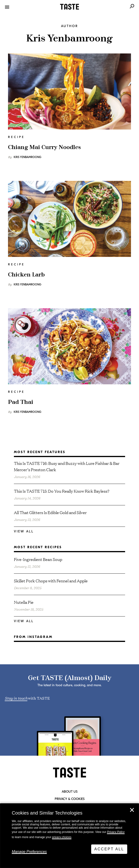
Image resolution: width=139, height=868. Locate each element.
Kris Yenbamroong (27, 157)
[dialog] (69, 836)
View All (24, 531)
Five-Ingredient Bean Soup (38, 559)
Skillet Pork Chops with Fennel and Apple (51, 581)
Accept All (109, 849)
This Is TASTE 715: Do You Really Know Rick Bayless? (62, 491)
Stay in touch (16, 698)
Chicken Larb (26, 275)
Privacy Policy (116, 832)
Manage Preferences (29, 852)
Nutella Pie (24, 602)
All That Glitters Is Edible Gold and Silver (50, 512)
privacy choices (62, 837)
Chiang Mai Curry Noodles (44, 147)
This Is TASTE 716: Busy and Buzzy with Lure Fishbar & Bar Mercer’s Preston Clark (67, 466)
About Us (70, 792)
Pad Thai (21, 402)
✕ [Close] (132, 810)
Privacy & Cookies (70, 799)
